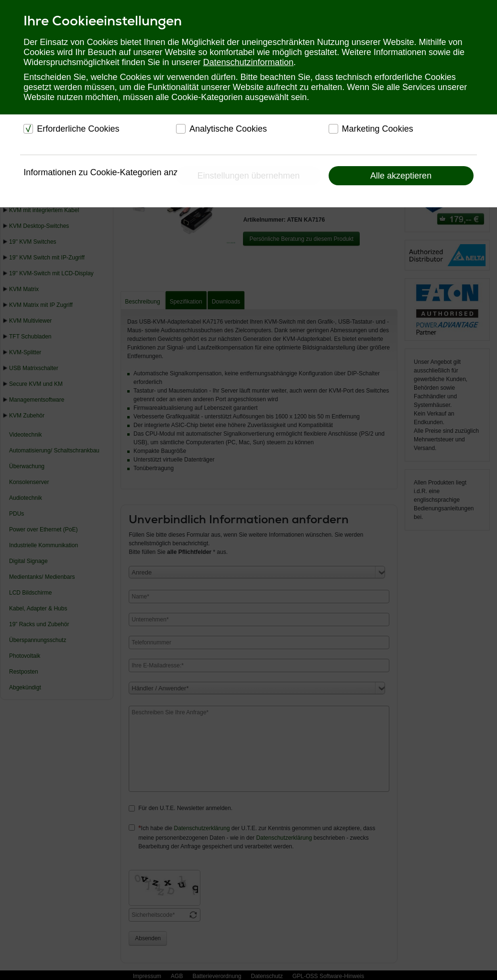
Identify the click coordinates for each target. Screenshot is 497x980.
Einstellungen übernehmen (248, 176)
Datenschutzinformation (248, 62)
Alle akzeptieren (401, 176)
